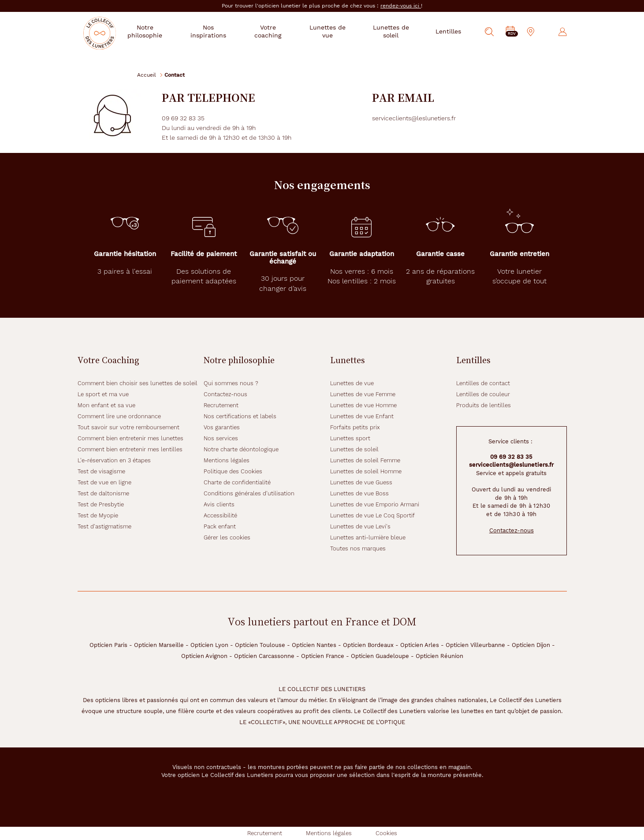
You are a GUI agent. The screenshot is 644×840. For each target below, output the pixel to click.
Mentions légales (227, 460)
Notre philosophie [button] (162, 31)
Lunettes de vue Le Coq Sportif (372, 515)
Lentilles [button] (448, 31)
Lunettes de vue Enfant (362, 416)
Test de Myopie (98, 515)
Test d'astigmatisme (104, 526)
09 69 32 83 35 (511, 457)
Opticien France (323, 656)
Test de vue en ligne (104, 482)
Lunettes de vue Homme (363, 405)
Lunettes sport (350, 438)
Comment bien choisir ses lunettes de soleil (138, 383)
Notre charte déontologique (241, 449)
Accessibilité (220, 515)
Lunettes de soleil (354, 449)
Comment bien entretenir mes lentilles (130, 449)
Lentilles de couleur (483, 394)
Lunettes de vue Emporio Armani (375, 504)
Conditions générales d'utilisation (249, 493)
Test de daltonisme (103, 493)
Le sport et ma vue (103, 394)
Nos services (221, 438)
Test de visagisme (101, 471)
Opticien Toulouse (260, 645)
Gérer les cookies (227, 537)
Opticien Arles (420, 645)
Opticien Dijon (531, 645)
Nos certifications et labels (240, 416)
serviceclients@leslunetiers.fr (511, 465)
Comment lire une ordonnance (119, 416)
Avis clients (219, 504)
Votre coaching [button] (278, 31)
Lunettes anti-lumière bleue (368, 537)
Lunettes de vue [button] (334, 31)
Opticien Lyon (209, 645)
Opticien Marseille (159, 645)
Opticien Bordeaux (368, 645)
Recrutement (221, 405)
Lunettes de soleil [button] (393, 31)
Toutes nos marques (358, 548)
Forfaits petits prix (355, 427)
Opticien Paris (108, 645)
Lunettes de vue (352, 383)
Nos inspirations (222, 31)
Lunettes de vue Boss (359, 493)
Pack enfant (220, 526)
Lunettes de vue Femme (363, 394)
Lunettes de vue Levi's (360, 526)
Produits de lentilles (484, 405)
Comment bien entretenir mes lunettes (130, 438)
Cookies (386, 833)
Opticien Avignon (204, 656)
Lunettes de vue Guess (361, 482)
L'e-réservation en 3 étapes (114, 460)
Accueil (147, 75)
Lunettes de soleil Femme (365, 460)
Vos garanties (222, 427)
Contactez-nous (225, 394)
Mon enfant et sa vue (106, 405)
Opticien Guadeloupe (380, 656)
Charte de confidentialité (237, 482)
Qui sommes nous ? (231, 383)
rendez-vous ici (401, 6)
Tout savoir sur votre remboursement (128, 427)
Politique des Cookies (233, 471)
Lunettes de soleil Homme (366, 471)
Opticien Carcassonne (264, 656)
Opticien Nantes (314, 645)
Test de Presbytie (101, 504)
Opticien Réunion (439, 656)
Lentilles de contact (483, 383)
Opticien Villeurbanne (475, 645)
